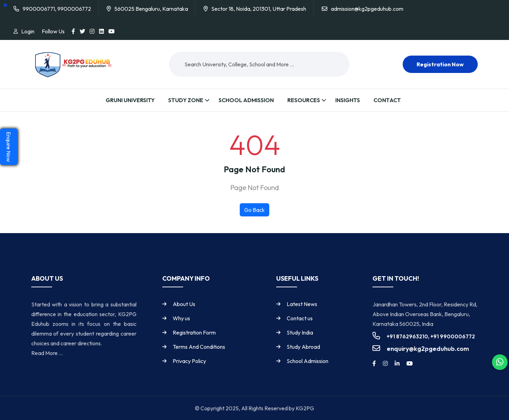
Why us (181, 318)
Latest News (302, 304)
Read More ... (47, 353)
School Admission (246, 100)
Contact (387, 100)
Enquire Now (9, 147)
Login (28, 31)
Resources (304, 100)
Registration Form (194, 332)
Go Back (254, 210)
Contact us (300, 318)
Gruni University (130, 100)
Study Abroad (303, 347)
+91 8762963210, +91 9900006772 (431, 336)
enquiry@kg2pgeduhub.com (428, 349)
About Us (184, 304)
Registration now (440, 64)
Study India (300, 332)
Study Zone (186, 100)
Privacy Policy (189, 361)
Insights (348, 100)
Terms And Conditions (199, 347)
